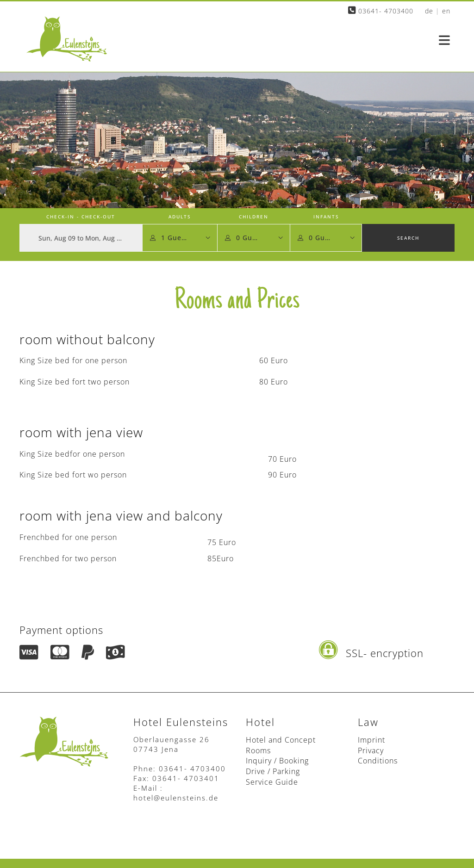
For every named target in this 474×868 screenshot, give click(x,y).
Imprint (371, 740)
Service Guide (272, 782)
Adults (180, 217)
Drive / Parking (273, 771)
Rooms (258, 750)
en (446, 11)
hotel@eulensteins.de (176, 798)
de (429, 11)
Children (254, 217)
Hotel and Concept (281, 740)
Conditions (378, 761)
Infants (326, 217)
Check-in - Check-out (81, 217)
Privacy (371, 750)
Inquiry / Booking (277, 761)
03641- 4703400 (381, 11)
